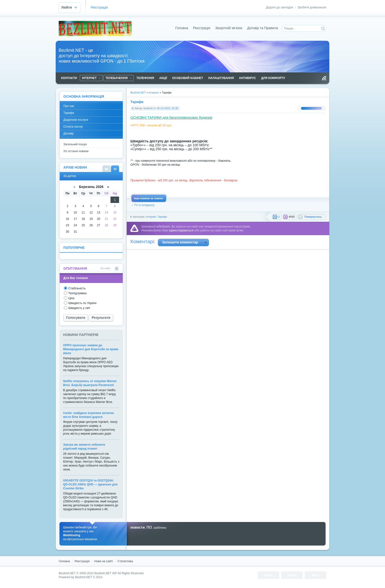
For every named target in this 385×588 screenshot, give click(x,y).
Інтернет (151, 217)
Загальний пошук (75, 144)
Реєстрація (99, 7)
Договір (68, 134)
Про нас (69, 106)
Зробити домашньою (312, 7)
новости (138, 527)
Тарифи (162, 217)
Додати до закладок (280, 7)
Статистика (125, 561)
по (149, 527)
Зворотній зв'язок (229, 28)
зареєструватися (181, 230)
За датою (115, 169)
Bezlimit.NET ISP (106, 573)
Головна (182, 28)
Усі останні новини (76, 151)
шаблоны (160, 528)
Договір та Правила (263, 28)
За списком (106, 169)
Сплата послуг (73, 127)
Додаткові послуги (76, 120)
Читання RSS (324, 78)
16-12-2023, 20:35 (167, 108)
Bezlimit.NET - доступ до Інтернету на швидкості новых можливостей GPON (95, 28)
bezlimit (148, 108)
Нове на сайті (104, 561)
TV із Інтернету (144, 205)
